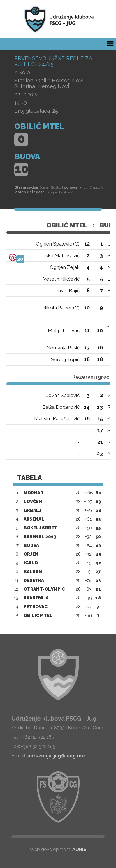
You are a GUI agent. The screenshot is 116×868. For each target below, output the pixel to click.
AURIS (79, 849)
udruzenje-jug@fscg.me (56, 756)
